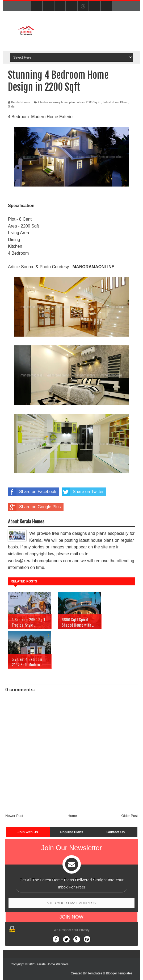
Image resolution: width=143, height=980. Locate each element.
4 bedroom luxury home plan (56, 102)
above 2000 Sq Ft (89, 102)
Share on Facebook (32, 492)
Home (72, 816)
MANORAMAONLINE (93, 267)
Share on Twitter (83, 492)
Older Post (130, 816)
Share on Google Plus (34, 507)
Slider (12, 106)
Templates (95, 973)
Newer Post (14, 816)
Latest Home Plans (115, 102)
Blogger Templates (119, 973)
